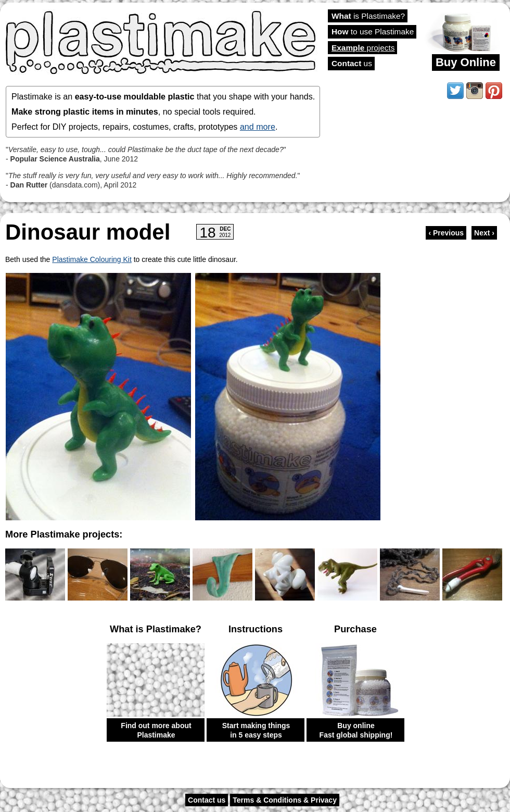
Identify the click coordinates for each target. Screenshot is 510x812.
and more (258, 127)
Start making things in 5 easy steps (256, 730)
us (352, 63)
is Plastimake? (368, 16)
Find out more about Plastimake (156, 730)
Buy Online (466, 62)
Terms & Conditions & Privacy (285, 800)
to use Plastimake (373, 32)
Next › (484, 233)
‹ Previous (446, 233)
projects (363, 48)
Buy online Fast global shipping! (356, 730)
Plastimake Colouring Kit (92, 259)
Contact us (207, 800)
